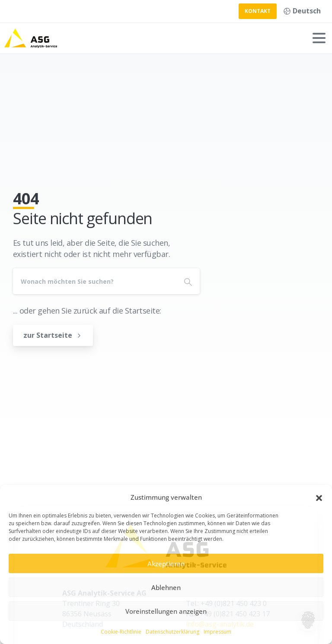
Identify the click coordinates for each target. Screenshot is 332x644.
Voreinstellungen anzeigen (166, 611)
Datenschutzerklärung (172, 632)
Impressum (217, 632)
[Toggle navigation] (319, 38)
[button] (319, 498)
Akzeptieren (166, 564)
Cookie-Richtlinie (121, 632)
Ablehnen (166, 587)
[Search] (95, 281)
